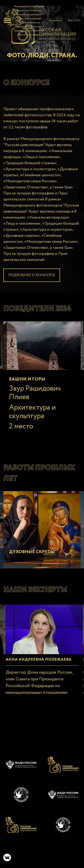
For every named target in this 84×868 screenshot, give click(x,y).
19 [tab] (56, 445)
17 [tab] (42, 445)
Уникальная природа (29, 19)
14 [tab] (22, 445)
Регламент (55, 21)
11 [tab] (76, 438)
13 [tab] (15, 445)
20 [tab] (62, 445)
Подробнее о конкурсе (32, 275)
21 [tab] (69, 445)
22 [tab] (76, 445)
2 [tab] (15, 438)
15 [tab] (29, 445)
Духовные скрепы (29, 35)
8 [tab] (56, 438)
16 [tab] (35, 445)
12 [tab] (9, 445)
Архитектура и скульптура (29, 31)
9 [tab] (62, 438)
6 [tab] (42, 438)
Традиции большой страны (29, 27)
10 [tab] (69, 438)
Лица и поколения (29, 23)
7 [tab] (49, 438)
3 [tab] (22, 438)
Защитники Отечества (29, 11)
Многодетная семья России (29, 6)
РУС (78, 21)
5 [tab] (35, 438)
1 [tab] (9, 438)
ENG (71, 21)
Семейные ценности (29, 15)
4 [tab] (29, 438)
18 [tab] (49, 445)
